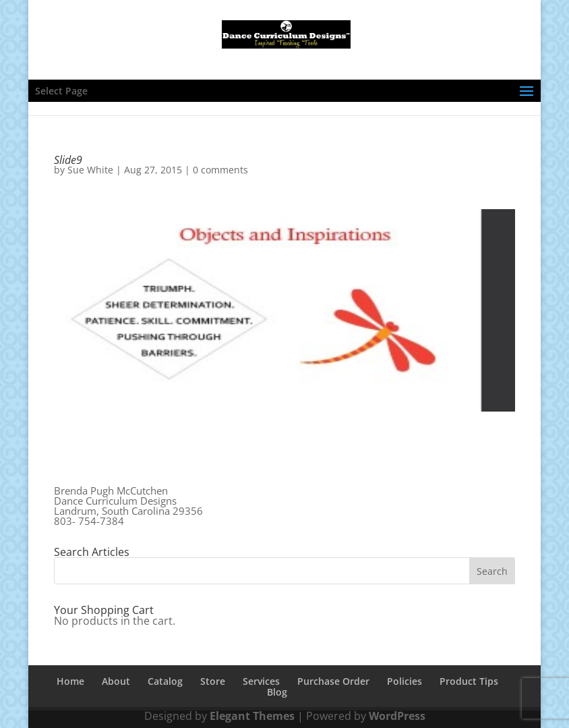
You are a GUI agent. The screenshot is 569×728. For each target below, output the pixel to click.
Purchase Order (333, 681)
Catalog (165, 681)
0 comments (220, 170)
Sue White (90, 170)
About (116, 681)
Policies (405, 681)
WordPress (397, 716)
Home (70, 681)
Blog (277, 692)
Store (213, 681)
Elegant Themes (252, 716)
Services (261, 681)
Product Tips (469, 681)
